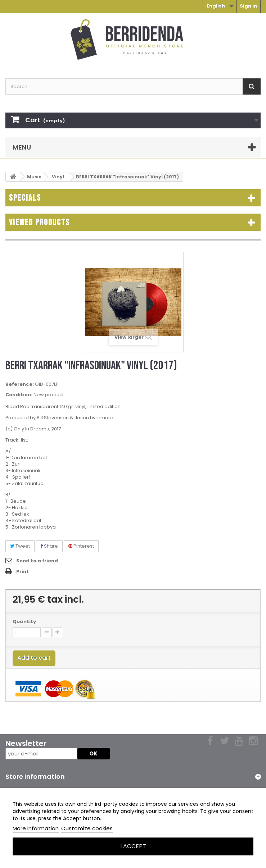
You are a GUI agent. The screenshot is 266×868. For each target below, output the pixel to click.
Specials (25, 198)
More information (36, 828)
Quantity (24, 622)
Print (22, 572)
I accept (133, 846)
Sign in (248, 6)
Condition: (19, 395)
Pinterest (81, 546)
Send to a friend (37, 561)
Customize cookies (87, 828)
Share (49, 546)
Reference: (20, 384)
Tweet (20, 546)
